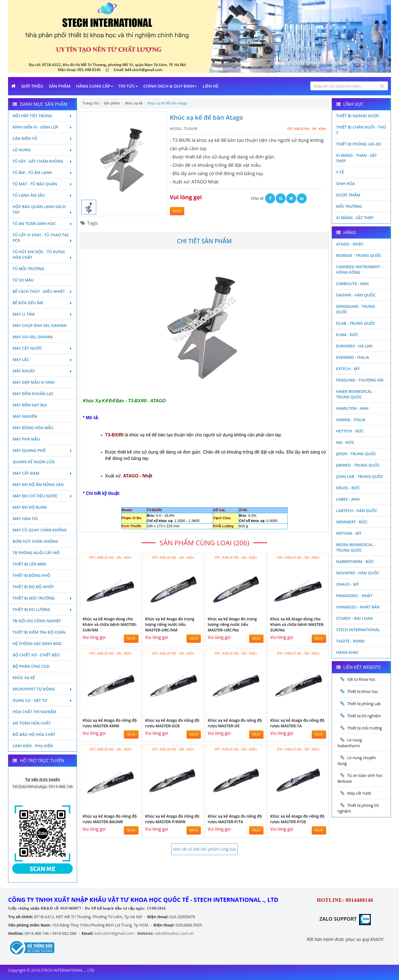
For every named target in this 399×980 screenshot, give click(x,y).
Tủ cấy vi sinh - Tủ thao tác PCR (43, 238)
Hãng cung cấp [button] (94, 86)
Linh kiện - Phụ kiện (33, 746)
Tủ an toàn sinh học (43, 223)
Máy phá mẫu (26, 439)
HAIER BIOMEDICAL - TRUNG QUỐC (355, 394)
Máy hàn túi (25, 519)
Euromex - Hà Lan (354, 346)
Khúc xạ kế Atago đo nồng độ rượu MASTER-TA (297, 723)
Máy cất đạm (43, 473)
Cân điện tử (43, 138)
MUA (177, 211)
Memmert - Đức (352, 522)
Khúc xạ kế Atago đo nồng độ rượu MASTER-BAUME (110, 819)
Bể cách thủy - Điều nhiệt (43, 291)
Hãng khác (347, 652)
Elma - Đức (347, 335)
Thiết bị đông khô (31, 575)
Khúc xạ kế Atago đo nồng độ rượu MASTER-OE (235, 723)
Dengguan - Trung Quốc (355, 309)
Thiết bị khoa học (363, 691)
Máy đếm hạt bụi (30, 405)
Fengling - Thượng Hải (360, 380)
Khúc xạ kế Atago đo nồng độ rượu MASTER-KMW (110, 723)
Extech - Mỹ (348, 369)
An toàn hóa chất (32, 723)
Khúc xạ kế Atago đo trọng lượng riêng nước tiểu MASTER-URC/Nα (232, 624)
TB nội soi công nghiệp (37, 621)
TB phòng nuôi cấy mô (36, 553)
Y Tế (340, 172)
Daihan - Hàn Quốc (356, 295)
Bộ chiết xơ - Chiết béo (36, 655)
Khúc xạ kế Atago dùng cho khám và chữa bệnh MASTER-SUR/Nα (297, 624)
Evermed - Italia (353, 357)
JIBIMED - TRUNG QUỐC (358, 465)
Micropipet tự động (43, 689)
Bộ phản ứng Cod (31, 666)
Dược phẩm (348, 195)
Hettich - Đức (350, 431)
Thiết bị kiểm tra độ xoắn (39, 632)
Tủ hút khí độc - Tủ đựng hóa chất (43, 254)
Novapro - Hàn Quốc (358, 573)
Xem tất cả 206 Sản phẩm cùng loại (204, 849)
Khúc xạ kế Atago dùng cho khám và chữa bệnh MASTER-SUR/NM (110, 624)
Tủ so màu (23, 280)
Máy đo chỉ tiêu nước (43, 496)
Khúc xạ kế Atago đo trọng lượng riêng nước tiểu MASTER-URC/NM (170, 624)
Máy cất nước (43, 348)
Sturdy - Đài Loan (354, 618)
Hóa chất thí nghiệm (34, 712)
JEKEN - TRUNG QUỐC (356, 454)
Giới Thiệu (32, 86)
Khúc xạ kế (24, 678)
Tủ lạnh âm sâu (43, 195)
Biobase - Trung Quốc (359, 255)
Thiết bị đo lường (43, 609)
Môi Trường (349, 206)
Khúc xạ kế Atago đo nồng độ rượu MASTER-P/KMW (172, 819)
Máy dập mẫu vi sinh (34, 382)
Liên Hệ (210, 86)
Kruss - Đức (348, 488)
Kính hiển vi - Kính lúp (43, 127)
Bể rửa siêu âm (43, 303)
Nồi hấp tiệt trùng (43, 116)
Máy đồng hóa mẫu (33, 428)
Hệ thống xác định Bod (37, 643)
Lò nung (43, 150)
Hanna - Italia (351, 420)
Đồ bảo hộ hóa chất (34, 734)
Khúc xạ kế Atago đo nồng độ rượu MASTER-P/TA (235, 819)
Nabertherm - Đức (355, 561)
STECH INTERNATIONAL (358, 630)
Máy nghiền (25, 416)
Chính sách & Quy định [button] (170, 86)
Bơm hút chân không (35, 541)
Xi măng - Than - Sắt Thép (356, 158)
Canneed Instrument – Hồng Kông (360, 269)
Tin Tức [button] (128, 86)
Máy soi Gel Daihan (32, 337)
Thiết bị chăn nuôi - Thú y (361, 130)
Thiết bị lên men (29, 564)
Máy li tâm (43, 314)
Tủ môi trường (28, 269)
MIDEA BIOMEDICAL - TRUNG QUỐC (356, 547)
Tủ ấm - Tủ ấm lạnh (43, 172)
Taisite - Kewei (350, 641)
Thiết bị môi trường (43, 598)
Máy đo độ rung (30, 507)
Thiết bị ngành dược (358, 116)
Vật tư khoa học (361, 679)
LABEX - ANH (348, 499)
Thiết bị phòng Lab (364, 704)
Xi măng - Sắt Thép (355, 218)
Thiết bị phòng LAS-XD (359, 144)
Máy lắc (43, 359)
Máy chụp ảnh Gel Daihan (39, 325)
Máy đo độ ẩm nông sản (38, 484)
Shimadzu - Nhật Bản (358, 607)
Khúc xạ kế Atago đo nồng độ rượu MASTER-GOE (172, 723)
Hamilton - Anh (352, 408)
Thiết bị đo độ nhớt (33, 587)
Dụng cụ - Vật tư (43, 700)
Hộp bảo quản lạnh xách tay (43, 209)
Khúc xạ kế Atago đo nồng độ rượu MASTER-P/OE (297, 819)
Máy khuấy (43, 371)
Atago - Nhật (350, 244)
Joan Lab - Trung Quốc (360, 476)
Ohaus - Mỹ (347, 584)
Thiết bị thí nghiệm (364, 716)
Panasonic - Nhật (354, 596)
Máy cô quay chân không (39, 530)
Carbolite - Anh (352, 284)
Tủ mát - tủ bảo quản (43, 184)
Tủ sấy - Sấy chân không (43, 161)
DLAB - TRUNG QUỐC (356, 323)
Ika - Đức (345, 442)
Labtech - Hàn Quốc (357, 511)
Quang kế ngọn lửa (33, 462)
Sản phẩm (60, 86)
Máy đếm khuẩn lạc (33, 394)
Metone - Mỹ (349, 533)
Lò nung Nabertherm (350, 743)
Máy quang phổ (43, 450)
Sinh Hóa (346, 184)
